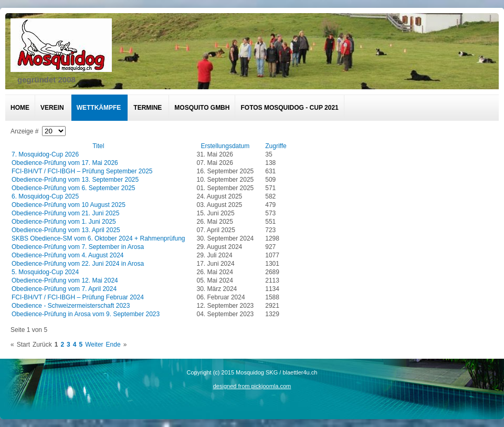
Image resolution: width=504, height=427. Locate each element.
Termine (148, 108)
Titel (98, 146)
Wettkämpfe (99, 108)
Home (20, 108)
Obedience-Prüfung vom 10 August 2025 (69, 205)
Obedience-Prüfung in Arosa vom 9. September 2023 (86, 314)
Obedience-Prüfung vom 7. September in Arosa (78, 247)
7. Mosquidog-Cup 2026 (45, 154)
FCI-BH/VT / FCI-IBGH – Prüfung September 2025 (82, 171)
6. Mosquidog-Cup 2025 (45, 196)
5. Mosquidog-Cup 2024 (45, 272)
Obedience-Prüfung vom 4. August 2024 (67, 255)
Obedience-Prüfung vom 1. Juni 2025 (64, 222)
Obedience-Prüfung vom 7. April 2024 (64, 289)
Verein (52, 108)
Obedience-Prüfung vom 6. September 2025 (73, 188)
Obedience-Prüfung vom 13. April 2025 (66, 230)
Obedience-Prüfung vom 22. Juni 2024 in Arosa (78, 264)
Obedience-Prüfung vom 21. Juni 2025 (65, 213)
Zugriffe (276, 146)
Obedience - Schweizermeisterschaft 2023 (71, 306)
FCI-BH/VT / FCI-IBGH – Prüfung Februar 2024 (78, 297)
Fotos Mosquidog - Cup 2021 (289, 108)
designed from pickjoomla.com (252, 386)
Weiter (94, 345)
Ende (113, 345)
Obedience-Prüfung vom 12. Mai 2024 (65, 280)
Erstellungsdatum (225, 146)
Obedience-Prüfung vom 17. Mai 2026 (65, 163)
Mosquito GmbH (202, 108)
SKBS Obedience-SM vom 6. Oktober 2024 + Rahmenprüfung (98, 238)
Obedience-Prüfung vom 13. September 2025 (75, 180)
